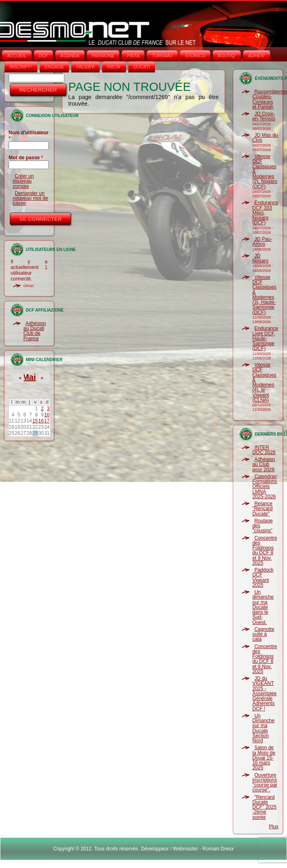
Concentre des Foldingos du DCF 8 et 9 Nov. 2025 (264, 550)
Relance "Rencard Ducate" (262, 509)
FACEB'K (86, 67)
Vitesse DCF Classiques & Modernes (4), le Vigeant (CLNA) (264, 382)
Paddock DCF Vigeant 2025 (263, 578)
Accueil (17, 56)
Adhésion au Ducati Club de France (35, 331)
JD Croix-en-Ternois (264, 116)
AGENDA (70, 56)
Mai (29, 377)
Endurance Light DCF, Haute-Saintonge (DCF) (265, 338)
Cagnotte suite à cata (263, 634)
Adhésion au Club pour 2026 (263, 465)
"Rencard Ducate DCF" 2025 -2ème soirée (264, 807)
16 (41, 421)
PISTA (133, 56)
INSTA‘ (114, 67)
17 (47, 421)
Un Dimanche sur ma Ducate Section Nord (263, 728)
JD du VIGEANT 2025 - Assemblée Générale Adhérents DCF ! (264, 694)
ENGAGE (54, 67)
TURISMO (162, 56)
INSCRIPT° (21, 67)
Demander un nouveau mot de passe (30, 198)
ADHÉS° (257, 56)
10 (47, 415)
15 (35, 421)
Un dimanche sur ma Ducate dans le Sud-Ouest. (263, 607)
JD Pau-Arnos (262, 242)
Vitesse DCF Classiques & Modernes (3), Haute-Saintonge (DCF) (264, 295)
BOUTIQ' (227, 56)
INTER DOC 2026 (264, 450)
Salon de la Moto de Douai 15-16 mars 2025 (264, 758)
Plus (274, 827)
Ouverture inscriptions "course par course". (265, 783)
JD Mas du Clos (265, 138)
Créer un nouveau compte (23, 181)
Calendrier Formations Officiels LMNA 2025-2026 (264, 487)
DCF (44, 56)
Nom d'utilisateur (29, 136)
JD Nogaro (260, 258)
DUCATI (141, 67)
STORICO (195, 56)
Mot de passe (26, 158)
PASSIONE (103, 56)
